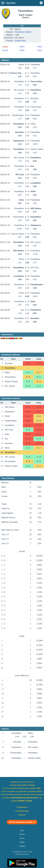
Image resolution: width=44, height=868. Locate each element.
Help (22, 830)
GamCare (22, 815)
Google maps (20, 41)
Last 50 (5, 50)
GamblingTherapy (22, 811)
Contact (22, 846)
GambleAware (22, 807)
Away (40, 47)
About (22, 842)
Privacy (22, 834)
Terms (22, 838)
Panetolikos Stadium (23, 32)
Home (22, 47)
